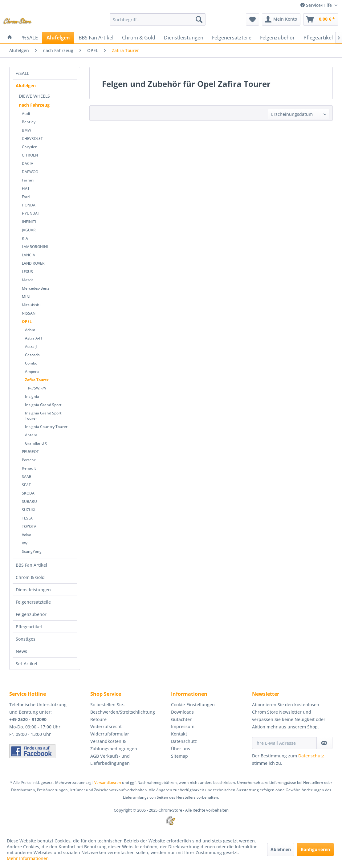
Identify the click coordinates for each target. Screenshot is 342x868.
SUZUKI (29, 510)
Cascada (32, 355)
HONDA (29, 205)
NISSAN (29, 313)
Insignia (32, 396)
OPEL (27, 322)
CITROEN (30, 155)
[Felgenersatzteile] (232, 38)
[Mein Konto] (281, 19)
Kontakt (179, 734)
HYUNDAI (30, 213)
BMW (26, 130)
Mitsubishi (31, 305)
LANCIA (28, 255)
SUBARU (29, 501)
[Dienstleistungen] (184, 38)
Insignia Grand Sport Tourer (43, 416)
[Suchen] (199, 19)
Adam (30, 330)
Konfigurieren (315, 849)
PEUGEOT (30, 452)
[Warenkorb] (321, 19)
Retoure (98, 719)
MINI (26, 297)
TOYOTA (29, 526)
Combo (31, 363)
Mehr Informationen (28, 858)
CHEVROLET (32, 139)
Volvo (26, 535)
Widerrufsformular (110, 734)
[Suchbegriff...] (158, 19)
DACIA (28, 163)
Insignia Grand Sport (43, 405)
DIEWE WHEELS (34, 96)
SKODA (28, 493)
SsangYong (32, 551)
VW (25, 543)
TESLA (27, 518)
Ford (26, 197)
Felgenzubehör (31, 614)
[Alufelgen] (58, 38)
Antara (31, 435)
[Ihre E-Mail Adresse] (284, 743)
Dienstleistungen (33, 590)
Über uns (181, 749)
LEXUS (27, 272)
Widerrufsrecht (106, 726)
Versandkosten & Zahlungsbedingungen (114, 745)
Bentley (29, 122)
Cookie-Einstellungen (193, 705)
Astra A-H (33, 338)
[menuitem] (158, 19)
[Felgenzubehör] (277, 38)
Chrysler (29, 147)
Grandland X (36, 443)
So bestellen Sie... (108, 705)
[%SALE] (30, 38)
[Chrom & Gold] (139, 38)
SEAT (26, 485)
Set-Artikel (26, 664)
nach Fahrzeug (34, 105)
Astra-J (31, 346)
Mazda (28, 280)
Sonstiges (26, 639)
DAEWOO (30, 172)
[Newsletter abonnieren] (325, 743)
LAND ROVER (33, 263)
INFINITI (29, 222)
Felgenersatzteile (33, 602)
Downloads (182, 712)
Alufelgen (26, 86)
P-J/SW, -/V (37, 388)
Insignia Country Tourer (46, 427)
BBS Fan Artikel (31, 565)
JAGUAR (29, 230)
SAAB (27, 477)
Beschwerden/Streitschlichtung (123, 712)
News (21, 651)
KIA (25, 238)
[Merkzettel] (252, 19)
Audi (26, 114)
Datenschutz (184, 741)
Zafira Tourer (37, 380)
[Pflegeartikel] (318, 38)
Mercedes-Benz (36, 288)
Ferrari (28, 180)
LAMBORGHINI (35, 247)
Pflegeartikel (29, 627)
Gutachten (182, 719)
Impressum (183, 726)
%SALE (22, 73)
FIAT (26, 188)
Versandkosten (108, 782)
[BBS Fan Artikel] (96, 38)
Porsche (29, 460)
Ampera (32, 371)
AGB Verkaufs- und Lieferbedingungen (110, 760)
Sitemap (179, 756)
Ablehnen (281, 849)
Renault (29, 468)
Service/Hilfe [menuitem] (317, 5)
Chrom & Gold (30, 577)
